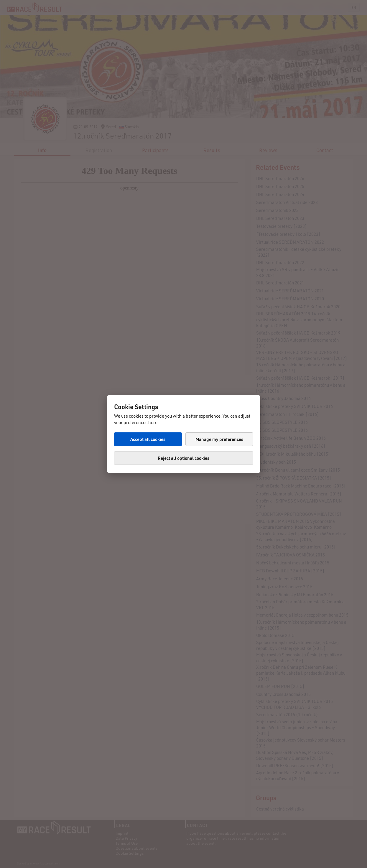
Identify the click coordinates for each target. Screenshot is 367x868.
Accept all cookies (148, 439)
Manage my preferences (219, 439)
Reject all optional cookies (183, 458)
